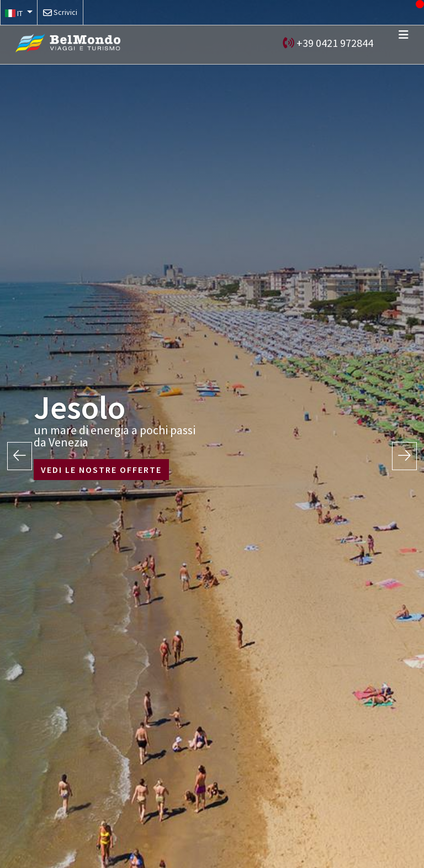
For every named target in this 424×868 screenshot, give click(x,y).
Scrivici (65, 12)
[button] (19, 12)
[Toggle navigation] (404, 35)
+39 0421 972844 (335, 43)
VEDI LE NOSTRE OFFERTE (101, 470)
